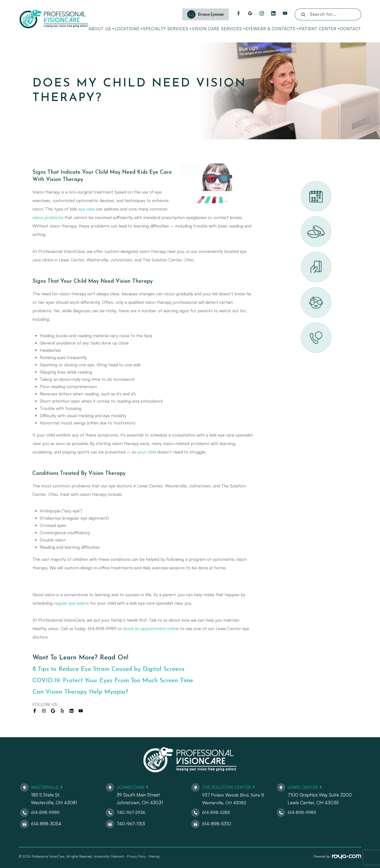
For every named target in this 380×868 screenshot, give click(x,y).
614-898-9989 (46, 812)
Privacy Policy (136, 856)
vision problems (48, 217)
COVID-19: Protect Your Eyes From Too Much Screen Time (119, 681)
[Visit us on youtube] (81, 711)
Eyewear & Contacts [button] (272, 29)
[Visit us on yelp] (62, 711)
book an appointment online (151, 628)
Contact (351, 29)
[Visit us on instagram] (44, 711)
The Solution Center (228, 787)
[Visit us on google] (53, 711)
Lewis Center (304, 787)
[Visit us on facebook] (35, 711)
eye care (87, 209)
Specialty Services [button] (167, 29)
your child (147, 452)
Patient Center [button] (319, 29)
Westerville (46, 787)
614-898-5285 (217, 812)
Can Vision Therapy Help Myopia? (84, 692)
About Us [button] (101, 29)
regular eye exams (71, 603)
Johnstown (132, 787)
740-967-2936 (132, 812)
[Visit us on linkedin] (71, 711)
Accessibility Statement (109, 856)
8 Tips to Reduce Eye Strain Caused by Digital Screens (114, 669)
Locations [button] (129, 29)
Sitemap (154, 856)
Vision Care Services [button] (218, 29)
